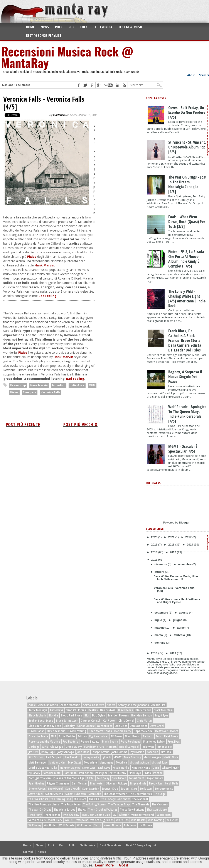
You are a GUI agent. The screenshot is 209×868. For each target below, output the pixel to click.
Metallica (121, 762)
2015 (172, 545)
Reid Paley (103, 778)
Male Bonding (133, 757)
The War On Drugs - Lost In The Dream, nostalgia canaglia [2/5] (187, 184)
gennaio (160, 643)
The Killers (80, 799)
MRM (92, 385)
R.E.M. (91, 778)
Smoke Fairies (37, 789)
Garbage (34, 747)
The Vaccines (160, 804)
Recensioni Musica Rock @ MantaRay (67, 57)
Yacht (98, 825)
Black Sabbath (37, 715)
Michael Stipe (160, 762)
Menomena (106, 762)
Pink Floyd (135, 773)
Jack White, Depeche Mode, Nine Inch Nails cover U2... (176, 578)
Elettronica (103, 27)
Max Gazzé (75, 762)
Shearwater (97, 783)
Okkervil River (170, 768)
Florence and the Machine (44, 741)
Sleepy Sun (155, 783)
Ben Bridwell (108, 710)
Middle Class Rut (39, 768)
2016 (155, 545)
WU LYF (69, 820)
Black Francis (143, 710)
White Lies (122, 820)
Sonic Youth (72, 789)
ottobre (160, 572)
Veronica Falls (51, 392)
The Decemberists (141, 794)
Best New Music (131, 27)
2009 (173, 653)
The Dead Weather (115, 794)
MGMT (118, 757)
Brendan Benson (142, 715)
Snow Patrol (55, 789)
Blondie (53, 715)
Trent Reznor (52, 815)
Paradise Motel (52, 773)
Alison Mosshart (70, 705)
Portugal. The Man (40, 778)
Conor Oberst (86, 726)
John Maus (83, 752)
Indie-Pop (59, 385)
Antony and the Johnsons (133, 705)
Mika (54, 768)
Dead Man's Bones (100, 731)
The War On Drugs (40, 809)
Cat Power (110, 720)
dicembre (161, 564)
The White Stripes (64, 809)
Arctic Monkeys (38, 710)
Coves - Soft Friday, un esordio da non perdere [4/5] (187, 112)
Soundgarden (91, 789)
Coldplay (69, 726)
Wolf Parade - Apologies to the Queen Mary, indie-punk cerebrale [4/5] (187, 414)
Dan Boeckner (138, 726)
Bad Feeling (48, 296)
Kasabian (152, 752)
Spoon (125, 789)
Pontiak (158, 773)
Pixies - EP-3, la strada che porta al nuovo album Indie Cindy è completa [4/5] (186, 259)
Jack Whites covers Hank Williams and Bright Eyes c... (177, 601)
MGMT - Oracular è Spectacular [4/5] (183, 449)
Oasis (156, 768)
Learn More (104, 865)
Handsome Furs (94, 747)
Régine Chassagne (58, 783)
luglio (159, 620)
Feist (159, 736)
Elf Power (117, 736)
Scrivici (204, 75)
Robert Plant (136, 778)
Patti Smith (70, 773)
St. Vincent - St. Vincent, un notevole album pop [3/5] (187, 147)
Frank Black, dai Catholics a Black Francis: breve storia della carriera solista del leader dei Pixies (185, 340)
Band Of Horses (76, 710)
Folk (84, 27)
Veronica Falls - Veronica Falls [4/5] (44, 103)
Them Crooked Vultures (103, 809)
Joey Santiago (66, 752)
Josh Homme (119, 752)
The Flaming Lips (61, 799)
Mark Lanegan (152, 757)
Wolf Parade (67, 825)
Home (30, 27)
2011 (155, 560)
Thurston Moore (157, 809)
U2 (115, 815)
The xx (82, 809)
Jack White (148, 747)
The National (140, 799)
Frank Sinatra (110, 741)
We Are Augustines (102, 820)
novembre (185, 564)
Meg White (90, 762)
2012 (173, 552)
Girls (45, 747)
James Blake (164, 747)
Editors (82, 736)
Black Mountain (163, 710)
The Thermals (141, 804)
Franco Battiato (90, 741)
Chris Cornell (126, 720)
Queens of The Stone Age (69, 778)
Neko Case (89, 768)
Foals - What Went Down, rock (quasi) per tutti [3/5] (187, 222)
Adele (32, 705)
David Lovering (77, 731)
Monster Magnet (70, 768)
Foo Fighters (70, 741)
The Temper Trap (119, 804)
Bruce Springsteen (67, 720)
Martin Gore (171, 757)
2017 (189, 537)
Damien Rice (105, 726)
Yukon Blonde (112, 825)
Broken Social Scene (41, 720)
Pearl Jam (101, 773)
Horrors (111, 747)
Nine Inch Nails (141, 768)
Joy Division (137, 752)
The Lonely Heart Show (115, 799)
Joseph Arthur (100, 752)
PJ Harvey (34, 773)
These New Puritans (132, 809)
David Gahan (36, 731)
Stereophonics (164, 789)
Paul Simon (86, 773)
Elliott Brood (133, 736)
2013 (155, 552)
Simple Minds (138, 783)
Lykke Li (106, 757)
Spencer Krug (110, 789)
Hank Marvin (44, 265)
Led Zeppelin (54, 757)
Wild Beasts (138, 820)
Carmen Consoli (91, 720)
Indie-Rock (77, 385)
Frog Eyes (174, 741)
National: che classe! (17, 85)
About (191, 75)
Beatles (93, 710)
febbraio (180, 635)
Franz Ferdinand (131, 741)
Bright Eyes (161, 715)
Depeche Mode (143, 731)
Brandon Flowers (118, 715)
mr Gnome (146, 825)
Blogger (184, 523)
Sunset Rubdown (76, 794)
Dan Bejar (121, 726)
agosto (184, 613)
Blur (87, 715)
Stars (134, 789)
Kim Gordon (36, 757)
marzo (159, 635)
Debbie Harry (123, 731)
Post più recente (23, 424)
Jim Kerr (33, 752)
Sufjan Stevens (54, 794)
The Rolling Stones (94, 804)
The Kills (94, 799)
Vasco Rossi (164, 815)
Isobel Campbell (129, 747)
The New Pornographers (44, 804)
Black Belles (126, 710)
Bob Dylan (99, 715)
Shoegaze (30, 392)
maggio (160, 628)
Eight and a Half (99, 736)
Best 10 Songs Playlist (44, 36)
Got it (123, 865)
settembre (162, 613)
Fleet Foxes (171, 736)
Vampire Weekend (143, 815)
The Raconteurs (71, 804)
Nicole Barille (121, 768)
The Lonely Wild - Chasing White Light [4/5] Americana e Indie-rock (187, 298)
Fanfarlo (148, 736)
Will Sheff (172, 820)
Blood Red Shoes (71, 715)
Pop (71, 27)
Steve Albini (36, 794)
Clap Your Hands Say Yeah (45, 726)
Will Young (35, 825)
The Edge (160, 794)
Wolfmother (84, 825)
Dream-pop (18, 385)
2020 (172, 537)
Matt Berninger (38, 762)
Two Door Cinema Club (96, 815)
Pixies (32, 257)
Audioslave (56, 710)
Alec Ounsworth (48, 705)
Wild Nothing (156, 820)
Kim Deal (166, 752)
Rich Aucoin (119, 778)
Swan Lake (95, 794)
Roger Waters (155, 778)
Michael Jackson (139, 762)
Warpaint (82, 820)
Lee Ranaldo (73, 757)
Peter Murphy (118, 773)
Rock (59, 27)
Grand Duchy (74, 747)
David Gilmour (56, 731)
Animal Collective (94, 705)
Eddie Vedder (67, 736)
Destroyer (161, 731)
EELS (53, 736)
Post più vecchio (80, 424)
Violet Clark (55, 820)
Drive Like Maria (38, 736)
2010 (155, 653)
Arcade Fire (158, 705)
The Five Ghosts (38, 799)
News (45, 27)
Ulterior (124, 815)
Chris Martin (144, 720)
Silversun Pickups (117, 783)
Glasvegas (57, 747)
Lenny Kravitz (91, 757)
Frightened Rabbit (154, 741)
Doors (174, 731)
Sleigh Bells (171, 783)
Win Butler (50, 825)
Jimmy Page (48, 752)
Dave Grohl (157, 726)
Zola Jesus (130, 825)
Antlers (111, 705)
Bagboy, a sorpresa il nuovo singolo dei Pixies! (185, 377)
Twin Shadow (71, 815)
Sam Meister (80, 783)
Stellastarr (146, 789)
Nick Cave (104, 768)
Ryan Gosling (36, 783)
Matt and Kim (57, 762)
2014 (190, 545)
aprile (181, 628)
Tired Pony (35, 815)
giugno (178, 620)
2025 (155, 537)
